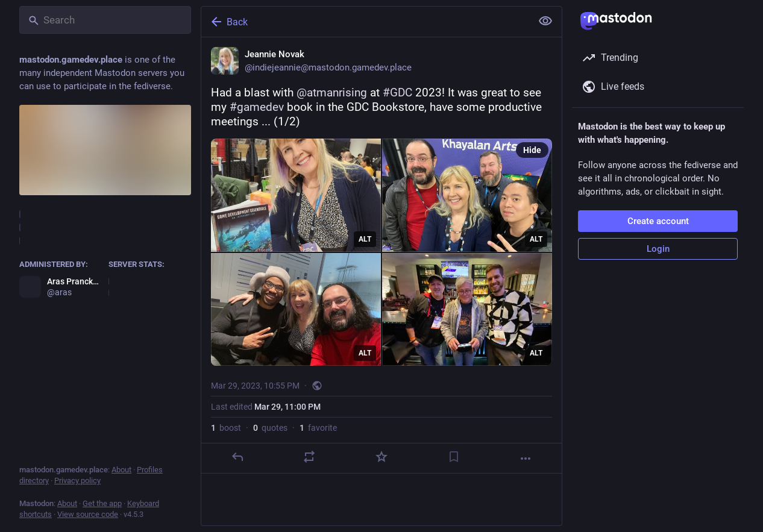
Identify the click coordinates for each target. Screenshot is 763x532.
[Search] (105, 20)
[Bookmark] (454, 457)
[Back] (365, 22)
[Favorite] (381, 457)
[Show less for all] (545, 21)
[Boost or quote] (309, 457)
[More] (526, 458)
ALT (365, 239)
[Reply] (237, 457)
